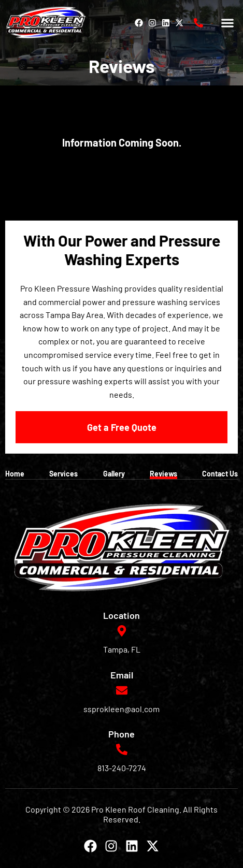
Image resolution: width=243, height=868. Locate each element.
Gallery (114, 474)
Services (63, 474)
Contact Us (220, 474)
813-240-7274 (122, 768)
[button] (228, 23)
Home (15, 474)
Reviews (163, 474)
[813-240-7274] (198, 23)
